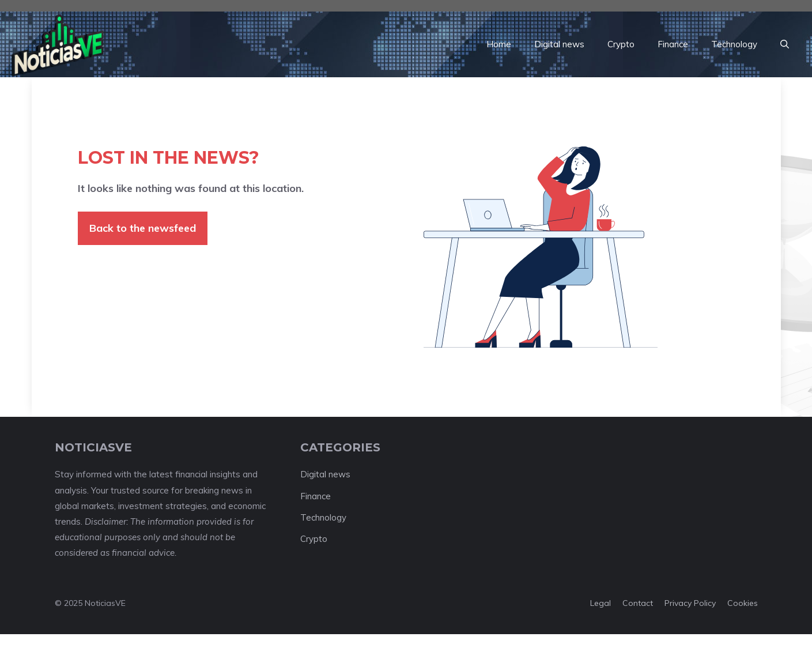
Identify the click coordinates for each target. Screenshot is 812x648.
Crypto (621, 44)
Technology (734, 44)
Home (499, 44)
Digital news (559, 44)
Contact (638, 603)
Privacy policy (690, 603)
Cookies (743, 603)
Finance (673, 44)
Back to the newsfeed (143, 228)
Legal (600, 603)
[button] (785, 44)
